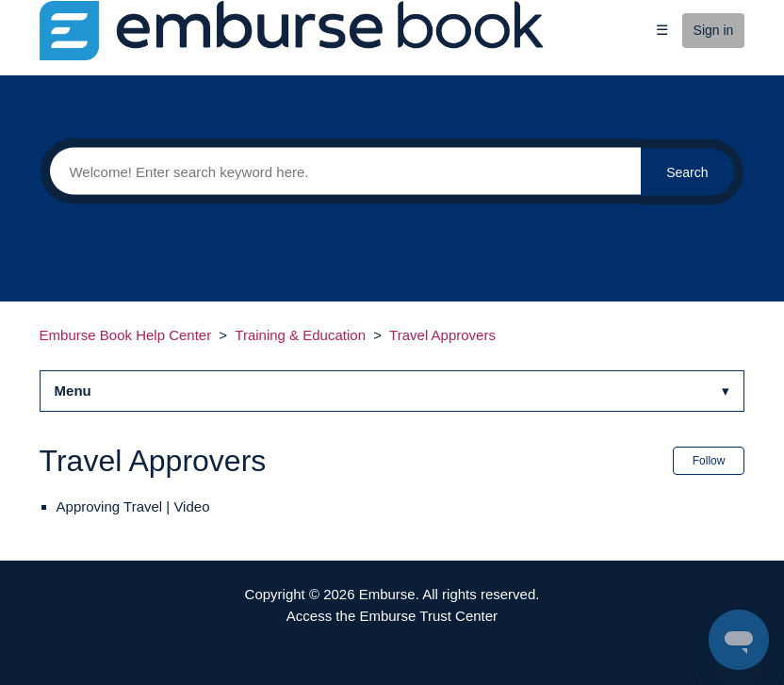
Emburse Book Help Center (126, 335)
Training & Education (300, 335)
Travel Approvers (442, 335)
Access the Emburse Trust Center (392, 616)
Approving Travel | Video (133, 506)
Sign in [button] (714, 30)
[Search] (340, 171)
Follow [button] (709, 461)
